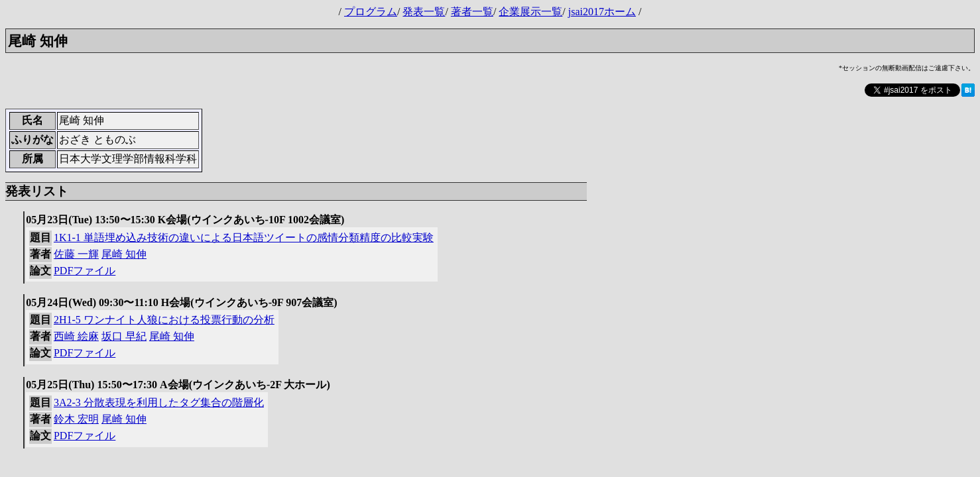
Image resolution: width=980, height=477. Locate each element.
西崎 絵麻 (76, 336)
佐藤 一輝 (76, 254)
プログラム (371, 12)
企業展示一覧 (530, 12)
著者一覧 (472, 12)
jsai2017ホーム (602, 12)
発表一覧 (424, 12)
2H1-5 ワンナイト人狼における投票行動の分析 (164, 320)
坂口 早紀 (124, 336)
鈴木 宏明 (76, 419)
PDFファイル (85, 271)
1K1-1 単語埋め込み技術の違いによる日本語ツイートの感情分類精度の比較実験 (244, 238)
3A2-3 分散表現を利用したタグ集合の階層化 (159, 402)
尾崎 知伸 (124, 254)
